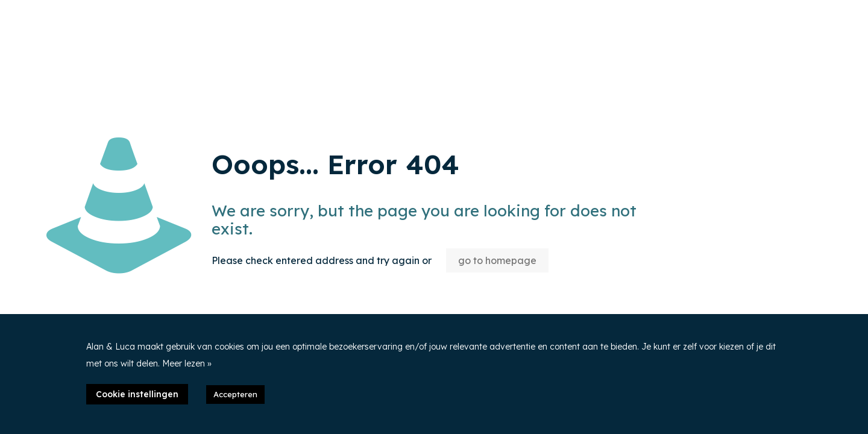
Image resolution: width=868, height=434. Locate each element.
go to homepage (497, 260)
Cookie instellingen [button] (137, 394)
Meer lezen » (187, 363)
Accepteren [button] (235, 394)
